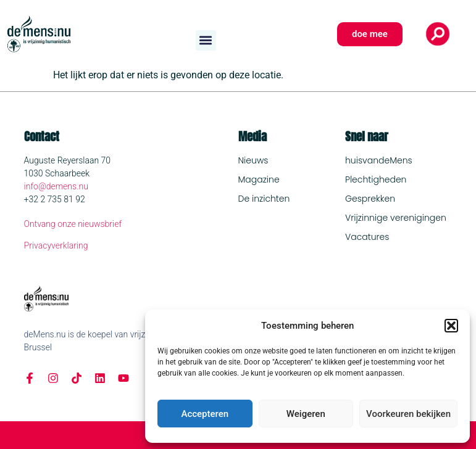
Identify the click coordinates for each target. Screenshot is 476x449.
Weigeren (306, 414)
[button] (451, 326)
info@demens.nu (56, 186)
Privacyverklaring (56, 245)
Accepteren (205, 414)
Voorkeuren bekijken (408, 414)
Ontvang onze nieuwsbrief (73, 224)
